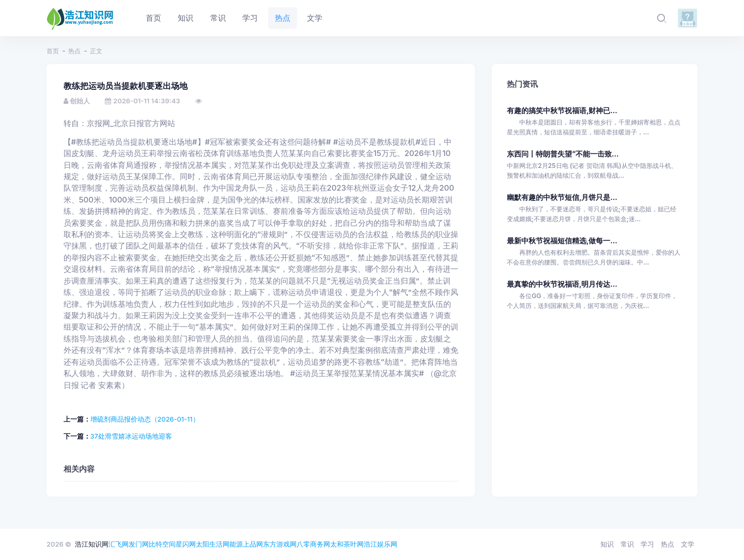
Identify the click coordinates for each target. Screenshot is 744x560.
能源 (236, 544)
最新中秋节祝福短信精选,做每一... (562, 240)
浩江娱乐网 (381, 544)
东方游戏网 (280, 544)
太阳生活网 (213, 544)
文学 (688, 544)
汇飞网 (119, 544)
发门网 (139, 544)
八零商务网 (313, 544)
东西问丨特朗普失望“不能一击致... (563, 154)
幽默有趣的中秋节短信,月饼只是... (562, 197)
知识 (607, 544)
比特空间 (162, 544)
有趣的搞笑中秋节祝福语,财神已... (562, 110)
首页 (53, 51)
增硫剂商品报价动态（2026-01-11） (145, 419)
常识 (627, 544)
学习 (647, 544)
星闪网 (186, 544)
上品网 (253, 544)
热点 (74, 51)
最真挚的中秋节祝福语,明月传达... (562, 284)
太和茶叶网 (347, 544)
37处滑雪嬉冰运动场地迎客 (131, 436)
